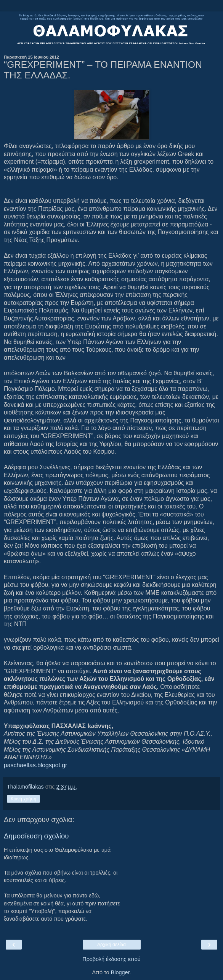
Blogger (120, 972)
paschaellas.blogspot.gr (35, 765)
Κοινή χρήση (23, 799)
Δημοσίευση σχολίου (36, 836)
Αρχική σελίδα (111, 945)
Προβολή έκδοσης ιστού (111, 959)
